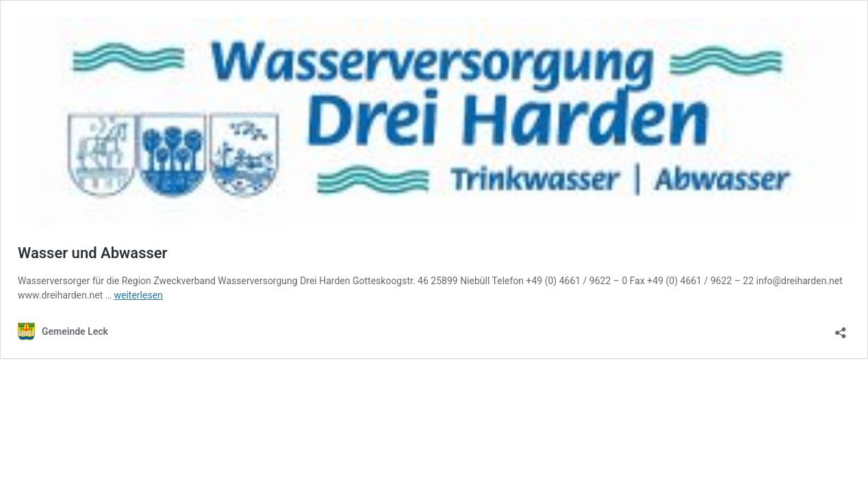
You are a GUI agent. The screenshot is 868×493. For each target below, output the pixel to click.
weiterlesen (138, 295)
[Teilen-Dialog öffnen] (841, 328)
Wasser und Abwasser (93, 253)
